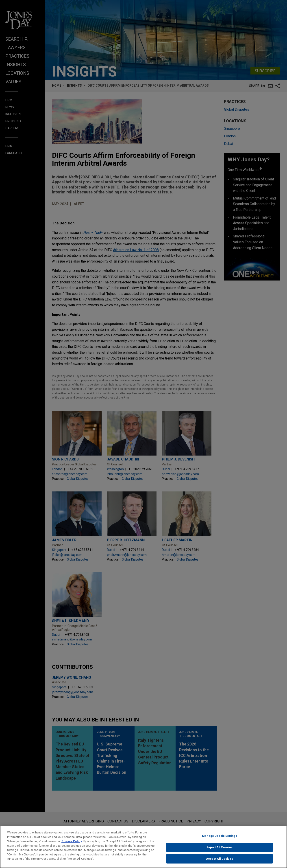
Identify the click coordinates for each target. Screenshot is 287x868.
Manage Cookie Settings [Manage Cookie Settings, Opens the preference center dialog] (220, 838)
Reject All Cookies (220, 849)
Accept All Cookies (220, 861)
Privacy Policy (72, 843)
